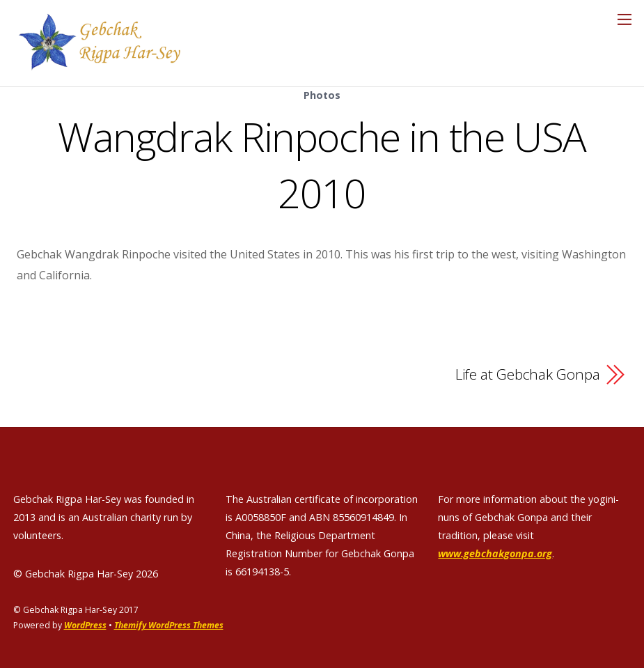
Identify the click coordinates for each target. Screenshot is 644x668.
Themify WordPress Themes (170, 624)
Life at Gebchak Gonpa (528, 373)
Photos (322, 95)
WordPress (85, 624)
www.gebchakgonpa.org (495, 553)
